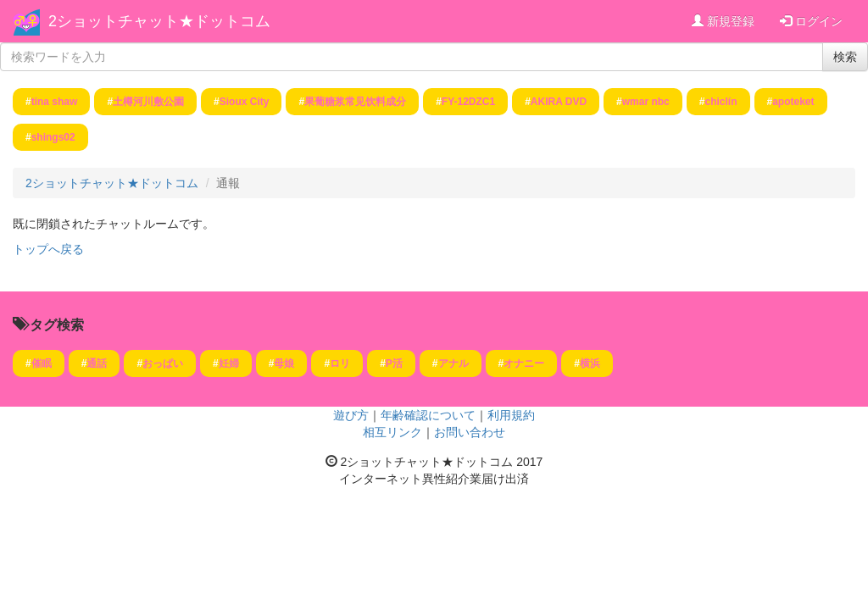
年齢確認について (428, 415)
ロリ (340, 363)
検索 (845, 57)
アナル (453, 363)
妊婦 (229, 363)
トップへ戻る (48, 249)
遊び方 (351, 415)
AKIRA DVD (559, 102)
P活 (394, 363)
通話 (97, 363)
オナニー (524, 363)
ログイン (811, 21)
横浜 (590, 363)
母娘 (284, 363)
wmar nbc (646, 102)
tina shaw (55, 102)
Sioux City (245, 102)
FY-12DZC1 (468, 102)
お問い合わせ (470, 432)
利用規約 (511, 415)
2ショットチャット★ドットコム (159, 21)
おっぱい (163, 363)
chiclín (721, 102)
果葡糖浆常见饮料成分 (355, 102)
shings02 (53, 137)
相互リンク (392, 432)
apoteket (793, 102)
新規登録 (723, 21)
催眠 (42, 363)
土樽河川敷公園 (148, 102)
